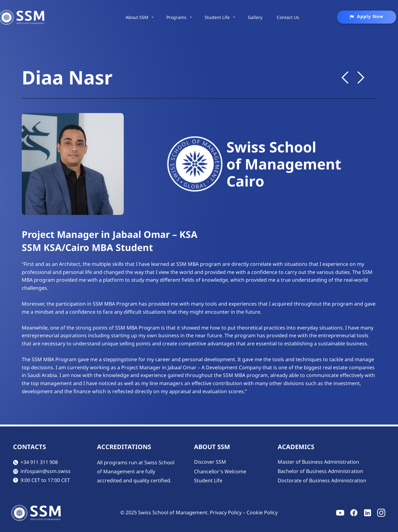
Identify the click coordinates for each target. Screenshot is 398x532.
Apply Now (366, 17)
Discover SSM (210, 462)
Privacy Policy (226, 512)
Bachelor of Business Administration (320, 471)
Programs (176, 17)
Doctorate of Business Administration (322, 480)
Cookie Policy (262, 512)
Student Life (217, 17)
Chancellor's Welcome (220, 471)
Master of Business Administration (318, 462)
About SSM (137, 17)
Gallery (255, 17)
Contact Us (288, 17)
